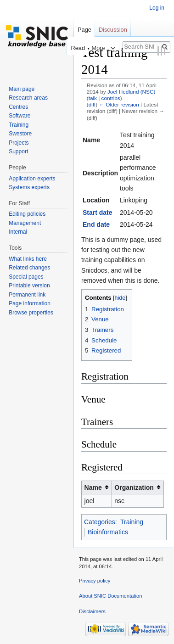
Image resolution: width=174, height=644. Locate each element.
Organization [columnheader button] (134, 487)
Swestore (20, 134)
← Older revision (119, 104)
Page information (30, 303)
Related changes (29, 268)
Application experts (32, 179)
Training (132, 522)
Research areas (28, 98)
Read (76, 48)
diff (92, 104)
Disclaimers (92, 611)
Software (20, 116)
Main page (22, 89)
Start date (98, 213)
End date (96, 224)
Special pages (26, 277)
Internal (18, 232)
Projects (19, 143)
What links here (28, 259)
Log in (157, 8)
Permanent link (27, 295)
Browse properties (31, 313)
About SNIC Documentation (110, 596)
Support (18, 151)
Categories (100, 522)
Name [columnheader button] (93, 487)
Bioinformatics (108, 532)
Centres (18, 107)
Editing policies (27, 214)
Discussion (113, 30)
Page (84, 30)
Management (25, 223)
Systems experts (29, 187)
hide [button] (120, 298)
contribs (111, 98)
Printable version (29, 286)
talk (93, 98)
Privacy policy (95, 581)
